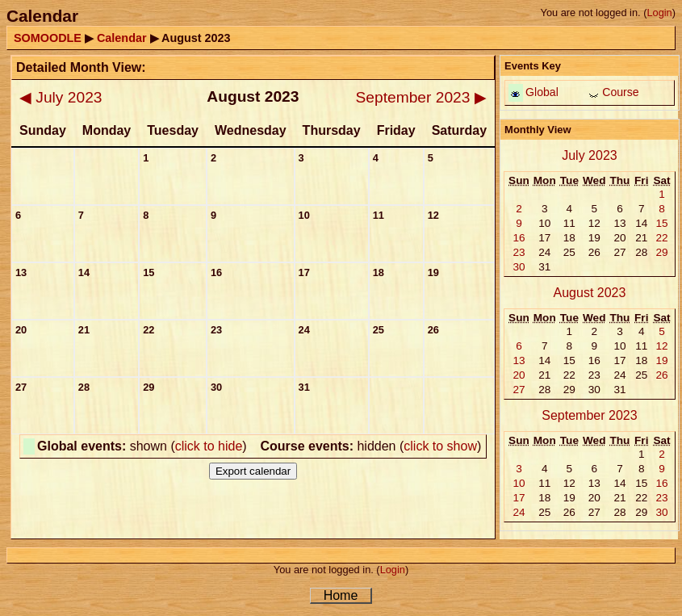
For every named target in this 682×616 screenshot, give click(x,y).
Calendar (122, 38)
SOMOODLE (48, 38)
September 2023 (421, 97)
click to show (440, 446)
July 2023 (61, 97)
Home (341, 595)
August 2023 (590, 293)
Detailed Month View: (81, 67)
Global (542, 92)
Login (659, 13)
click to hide (209, 446)
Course (620, 92)
